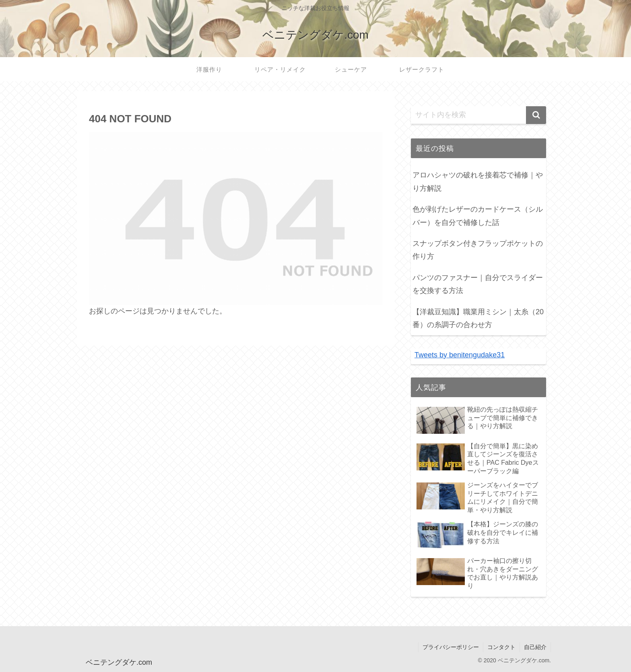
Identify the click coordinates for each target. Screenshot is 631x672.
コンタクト (501, 647)
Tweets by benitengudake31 (460, 355)
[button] (536, 115)
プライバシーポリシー (451, 647)
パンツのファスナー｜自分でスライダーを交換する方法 (478, 284)
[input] (478, 115)
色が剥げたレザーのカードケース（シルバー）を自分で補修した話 (478, 216)
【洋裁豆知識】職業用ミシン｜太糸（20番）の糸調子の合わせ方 (478, 318)
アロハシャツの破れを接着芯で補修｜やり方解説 (478, 181)
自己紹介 (535, 647)
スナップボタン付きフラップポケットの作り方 (478, 250)
